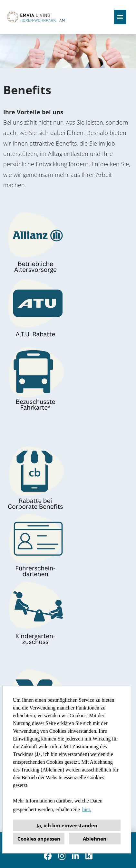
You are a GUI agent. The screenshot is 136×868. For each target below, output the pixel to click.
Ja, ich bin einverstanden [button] (67, 825)
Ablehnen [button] (95, 839)
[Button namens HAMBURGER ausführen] (120, 17)
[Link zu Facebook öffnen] (48, 856)
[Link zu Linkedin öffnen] (75, 856)
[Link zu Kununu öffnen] (89, 856)
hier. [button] (87, 809)
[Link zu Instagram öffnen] (62, 856)
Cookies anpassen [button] (39, 839)
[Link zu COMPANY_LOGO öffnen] (35, 17)
